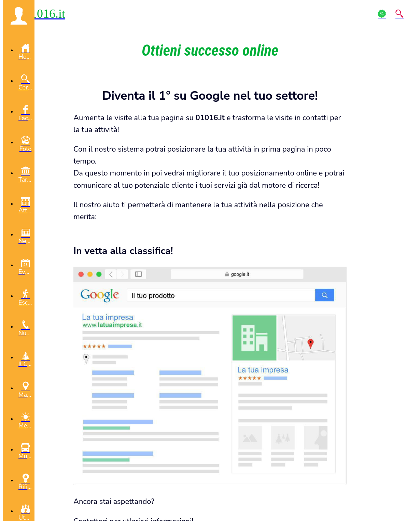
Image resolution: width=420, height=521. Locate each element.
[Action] (382, 14)
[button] (19, 16)
